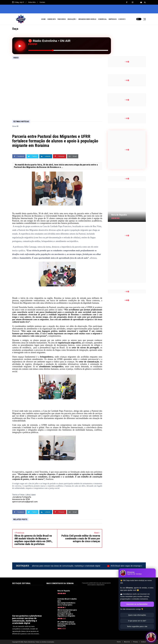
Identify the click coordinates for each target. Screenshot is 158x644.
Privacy (135, 642)
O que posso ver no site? (137, 621)
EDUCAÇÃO (72, 19)
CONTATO (122, 19)
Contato (42, 2)
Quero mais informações (137, 615)
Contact (143, 642)
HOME (43, 19)
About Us (127, 642)
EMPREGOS (113, 19)
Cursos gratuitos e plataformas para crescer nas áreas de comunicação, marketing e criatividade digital (73, 566)
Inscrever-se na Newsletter (137, 604)
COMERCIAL (102, 19)
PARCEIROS (62, 19)
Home (119, 642)
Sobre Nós (32, 2)
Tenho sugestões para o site (137, 626)
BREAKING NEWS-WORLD (87, 19)
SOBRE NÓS (52, 19)
